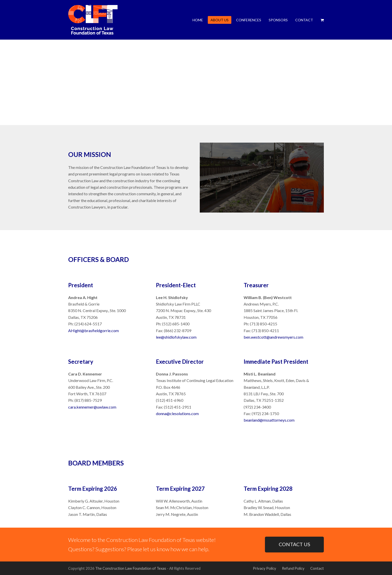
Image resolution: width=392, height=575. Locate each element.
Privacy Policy (265, 568)
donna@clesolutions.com (177, 413)
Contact (317, 568)
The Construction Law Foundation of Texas (131, 568)
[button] (322, 20)
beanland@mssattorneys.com (269, 420)
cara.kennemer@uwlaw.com (92, 407)
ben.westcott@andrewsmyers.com (273, 337)
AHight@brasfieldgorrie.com (93, 330)
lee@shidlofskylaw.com (176, 337)
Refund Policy (293, 568)
